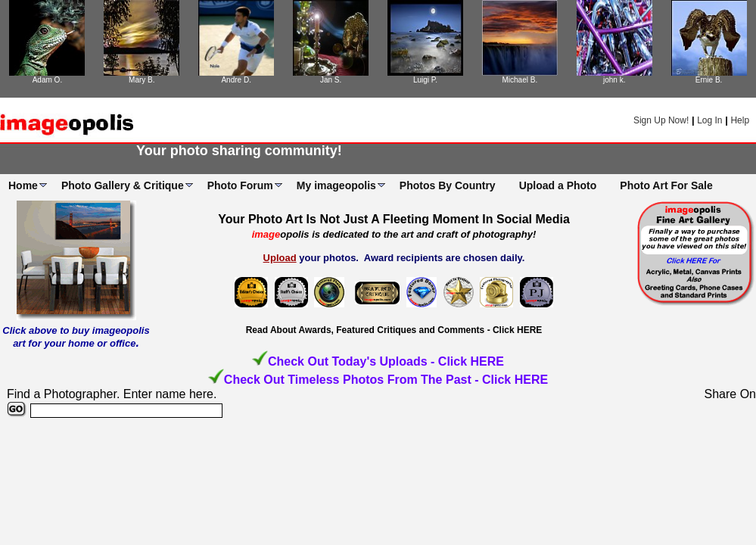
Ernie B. (709, 80)
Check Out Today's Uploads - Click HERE (386, 361)
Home (23, 185)
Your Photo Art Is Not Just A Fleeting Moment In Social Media (394, 219)
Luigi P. (425, 80)
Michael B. (520, 80)
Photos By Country (448, 185)
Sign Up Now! (661, 120)
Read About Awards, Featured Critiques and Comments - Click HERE (394, 330)
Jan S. (331, 80)
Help (740, 120)
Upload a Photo (558, 185)
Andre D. (236, 80)
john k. (614, 80)
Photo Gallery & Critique (123, 185)
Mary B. (142, 80)
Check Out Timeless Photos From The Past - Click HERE (386, 380)
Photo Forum (240, 185)
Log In (709, 120)
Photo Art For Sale (666, 185)
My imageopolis (336, 185)
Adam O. (47, 80)
